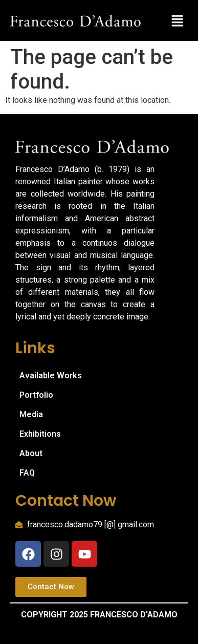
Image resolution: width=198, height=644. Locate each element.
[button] (178, 20)
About (31, 453)
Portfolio (36, 395)
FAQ (27, 473)
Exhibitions (40, 434)
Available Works (51, 375)
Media (31, 414)
